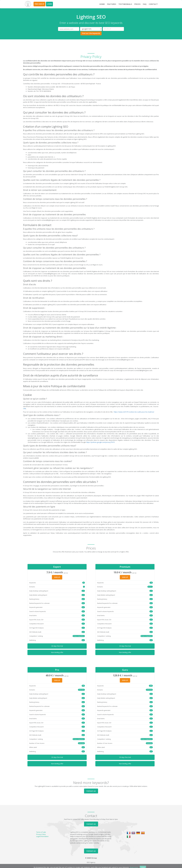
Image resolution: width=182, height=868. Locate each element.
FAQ (145, 4)
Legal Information (42, 836)
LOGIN (49, 4)
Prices (137, 4)
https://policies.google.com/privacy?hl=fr (100, 442)
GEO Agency (91, 862)
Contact (153, 4)
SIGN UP (57, 591)
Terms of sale (41, 832)
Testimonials (125, 4)
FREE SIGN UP (39, 4)
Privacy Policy (41, 834)
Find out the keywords (91, 33)
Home (102, 4)
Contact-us (91, 791)
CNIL (25, 409)
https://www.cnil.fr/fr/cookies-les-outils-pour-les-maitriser (134, 412)
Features (112, 4)
